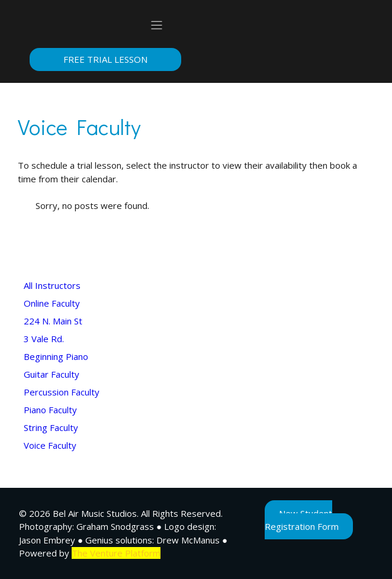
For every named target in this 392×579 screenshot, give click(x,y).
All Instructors (52, 285)
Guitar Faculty (52, 374)
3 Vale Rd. (44, 339)
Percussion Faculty (62, 392)
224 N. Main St (53, 321)
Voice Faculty (50, 445)
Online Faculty (52, 303)
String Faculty (51, 427)
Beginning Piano (56, 356)
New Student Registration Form (302, 520)
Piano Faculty (50, 410)
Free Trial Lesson (105, 59)
